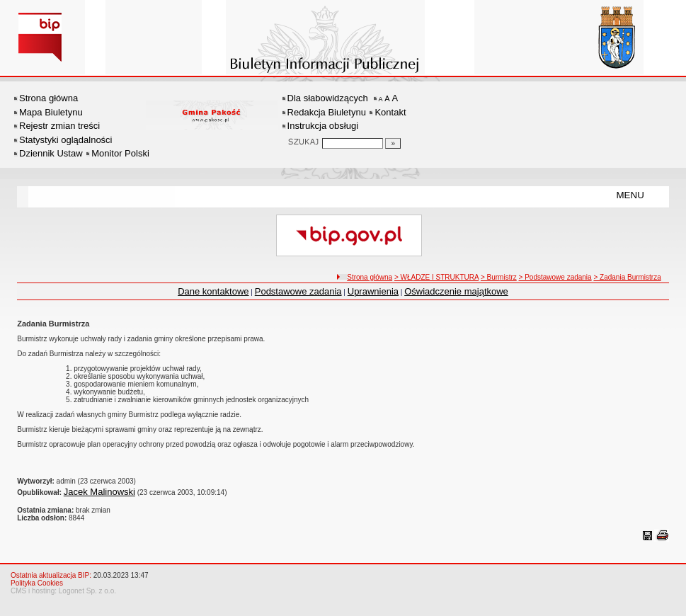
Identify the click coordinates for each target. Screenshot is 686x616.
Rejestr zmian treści (59, 126)
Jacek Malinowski (99, 492)
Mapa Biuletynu (51, 112)
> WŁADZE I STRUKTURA (436, 277)
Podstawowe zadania (298, 291)
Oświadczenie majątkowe (456, 291)
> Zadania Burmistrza (627, 277)
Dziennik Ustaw (51, 153)
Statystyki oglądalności (66, 140)
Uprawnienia (373, 291)
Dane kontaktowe (213, 291)
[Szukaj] (393, 143)
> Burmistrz (499, 277)
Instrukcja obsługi (323, 126)
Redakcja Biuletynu (327, 112)
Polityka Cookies (37, 583)
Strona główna (48, 98)
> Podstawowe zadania (555, 277)
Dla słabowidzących (328, 98)
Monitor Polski (120, 153)
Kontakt (390, 112)
